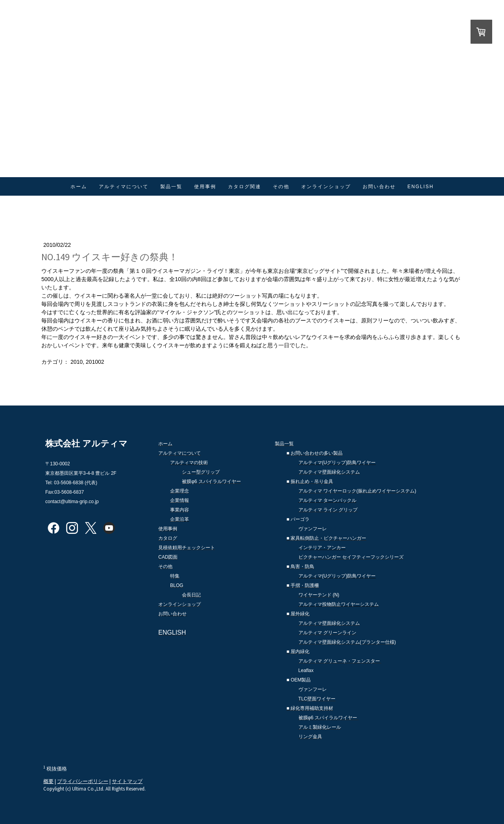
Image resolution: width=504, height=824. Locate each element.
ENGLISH (421, 187)
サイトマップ (127, 781)
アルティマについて (124, 187)
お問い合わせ (379, 187)
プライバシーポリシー (83, 781)
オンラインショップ (326, 187)
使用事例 (205, 187)
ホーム (79, 187)
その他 (281, 187)
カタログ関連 (245, 187)
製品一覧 (171, 187)
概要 (48, 781)
